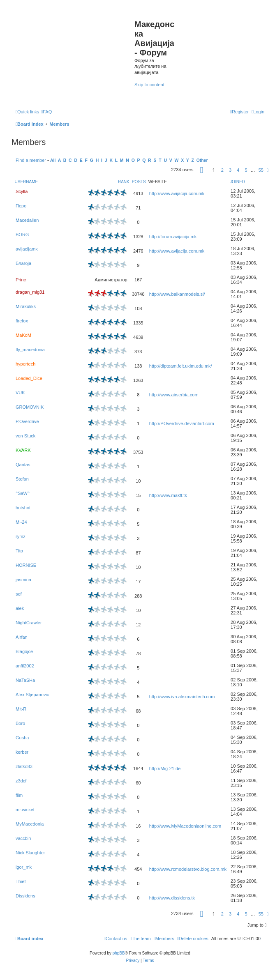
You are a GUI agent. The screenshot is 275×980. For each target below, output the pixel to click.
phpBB (119, 953)
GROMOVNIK (30, 407)
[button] (202, 171)
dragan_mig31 (30, 292)
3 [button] (230, 170)
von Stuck (25, 436)
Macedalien (27, 220)
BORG (22, 235)
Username (27, 182)
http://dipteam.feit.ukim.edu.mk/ (181, 366)
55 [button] (261, 170)
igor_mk (24, 867)
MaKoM (23, 335)
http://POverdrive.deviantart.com (182, 423)
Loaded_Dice (29, 378)
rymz (21, 536)
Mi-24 (21, 522)
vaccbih (23, 838)
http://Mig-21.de (165, 768)
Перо (21, 206)
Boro (20, 723)
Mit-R (21, 709)
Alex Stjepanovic (32, 695)
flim (19, 795)
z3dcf (21, 781)
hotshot (23, 508)
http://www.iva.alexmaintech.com (182, 697)
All (53, 160)
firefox (22, 321)
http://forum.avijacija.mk (173, 237)
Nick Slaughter (30, 853)
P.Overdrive (27, 421)
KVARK (23, 450)
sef (19, 594)
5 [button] (246, 170)
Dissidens (25, 896)
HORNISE (26, 565)
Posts (139, 182)
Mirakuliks (26, 306)
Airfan (22, 637)
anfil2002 (25, 666)
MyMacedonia (30, 824)
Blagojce (24, 651)
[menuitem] (46, 112)
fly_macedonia (30, 350)
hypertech (25, 364)
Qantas (23, 465)
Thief (21, 881)
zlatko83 (24, 766)
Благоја (23, 263)
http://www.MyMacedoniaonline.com (185, 826)
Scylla (22, 191)
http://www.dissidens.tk (172, 898)
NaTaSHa (25, 680)
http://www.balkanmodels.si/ (177, 294)
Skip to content (149, 85)
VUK (20, 393)
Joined (237, 182)
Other (202, 160)
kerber (22, 752)
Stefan (22, 479)
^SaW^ (23, 493)
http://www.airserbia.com (174, 395)
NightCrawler (29, 623)
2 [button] (222, 170)
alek (20, 608)
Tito (19, 551)
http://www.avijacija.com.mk (177, 193)
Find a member (31, 160)
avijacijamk (27, 249)
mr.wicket (25, 810)
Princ (21, 280)
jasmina (23, 580)
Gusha (22, 738)
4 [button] (238, 170)
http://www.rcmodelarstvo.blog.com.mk (188, 869)
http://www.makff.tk (168, 495)
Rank (124, 182)
